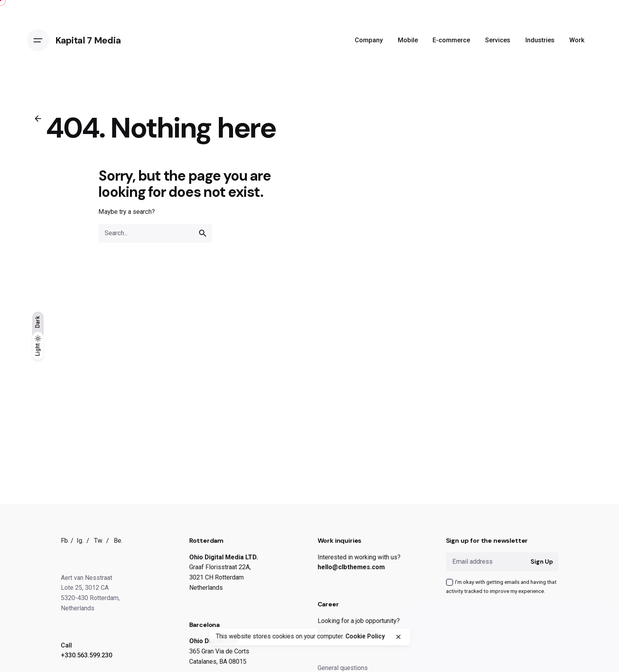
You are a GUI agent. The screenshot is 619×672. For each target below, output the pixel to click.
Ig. (80, 541)
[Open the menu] (38, 40)
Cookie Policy (365, 636)
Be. (118, 541)
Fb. (65, 541)
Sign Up (542, 562)
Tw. (99, 541)
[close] (398, 637)
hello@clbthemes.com (351, 567)
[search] (203, 233)
